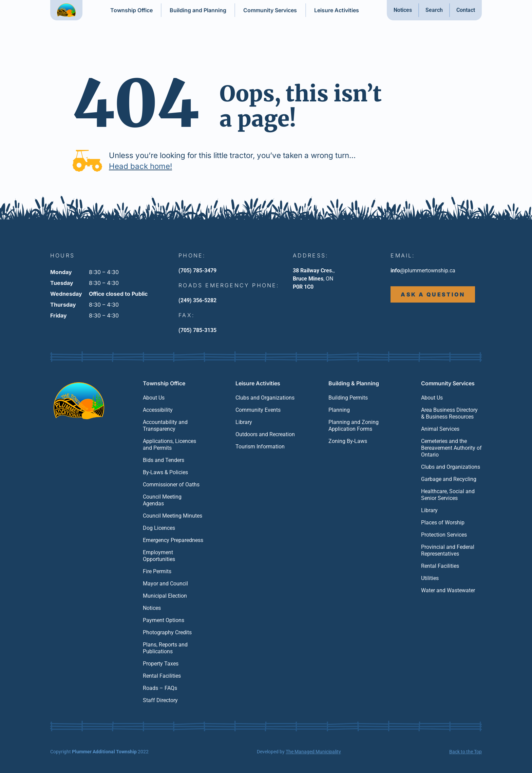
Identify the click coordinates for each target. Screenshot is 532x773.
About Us (154, 398)
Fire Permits (157, 571)
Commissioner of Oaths (171, 485)
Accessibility (158, 410)
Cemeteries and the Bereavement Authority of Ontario (451, 448)
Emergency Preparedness (173, 540)
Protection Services (444, 535)
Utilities (430, 578)
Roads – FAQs (160, 688)
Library (244, 422)
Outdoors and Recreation (265, 434)
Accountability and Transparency (165, 426)
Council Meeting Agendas (162, 500)
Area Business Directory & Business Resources (449, 413)
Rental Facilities (162, 676)
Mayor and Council (165, 584)
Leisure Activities (337, 10)
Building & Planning (354, 383)
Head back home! (140, 166)
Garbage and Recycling (449, 479)
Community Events (258, 410)
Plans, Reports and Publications (165, 648)
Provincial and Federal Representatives (448, 550)
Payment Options (164, 620)
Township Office (131, 10)
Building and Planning (198, 10)
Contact (466, 10)
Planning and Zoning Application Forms (354, 426)
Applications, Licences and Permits (169, 445)
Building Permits (348, 398)
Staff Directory (160, 700)
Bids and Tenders (164, 460)
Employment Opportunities (159, 556)
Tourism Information (260, 447)
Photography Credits (167, 632)
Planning (339, 410)
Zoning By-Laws (348, 441)
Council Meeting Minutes (173, 516)
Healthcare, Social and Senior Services (448, 495)
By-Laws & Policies (165, 472)
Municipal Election (165, 596)
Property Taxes (161, 664)
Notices (403, 10)
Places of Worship (443, 523)
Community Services (270, 10)
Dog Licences (159, 528)
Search (434, 10)
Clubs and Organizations (265, 398)
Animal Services (440, 429)
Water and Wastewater (448, 590)
